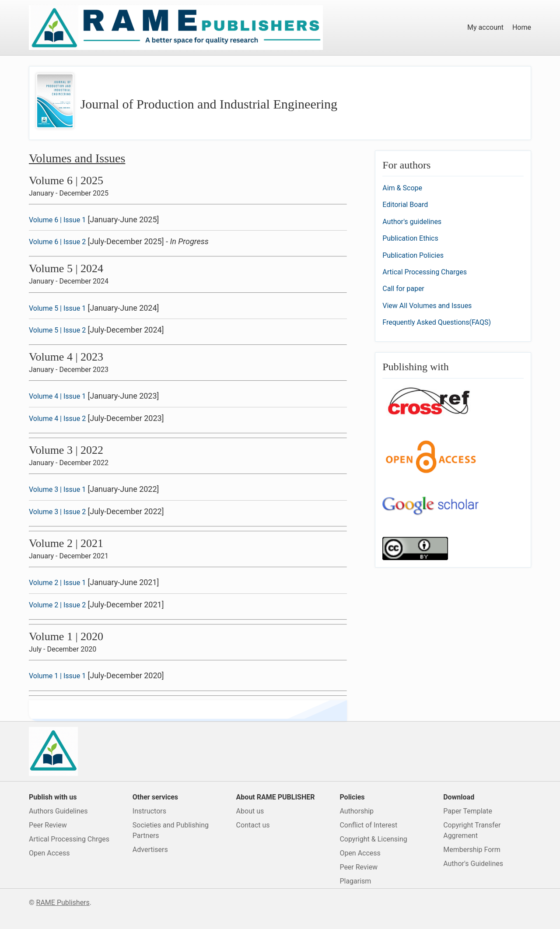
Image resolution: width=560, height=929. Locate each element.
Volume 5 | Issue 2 (57, 330)
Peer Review (48, 825)
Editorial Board (405, 205)
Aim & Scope (402, 188)
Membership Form (472, 850)
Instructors (149, 811)
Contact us (253, 825)
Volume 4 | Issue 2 (57, 419)
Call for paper (403, 289)
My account (485, 27)
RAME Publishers (63, 903)
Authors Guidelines (58, 811)
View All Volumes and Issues (427, 306)
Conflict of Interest (368, 825)
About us (250, 811)
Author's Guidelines (473, 864)
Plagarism (355, 881)
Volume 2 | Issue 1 (57, 583)
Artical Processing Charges (425, 272)
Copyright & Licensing (373, 839)
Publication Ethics (410, 238)
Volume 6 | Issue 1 (57, 220)
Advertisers (150, 850)
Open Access (49, 853)
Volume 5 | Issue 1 (57, 308)
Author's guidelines (412, 222)
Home (522, 27)
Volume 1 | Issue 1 (57, 676)
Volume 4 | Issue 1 (57, 396)
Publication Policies (413, 255)
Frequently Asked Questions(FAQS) (437, 322)
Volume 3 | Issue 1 (57, 489)
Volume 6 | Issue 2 (57, 242)
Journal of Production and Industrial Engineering (209, 104)
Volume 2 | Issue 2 (57, 605)
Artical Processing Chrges (69, 839)
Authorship (357, 811)
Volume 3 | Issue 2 (57, 512)
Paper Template (468, 811)
